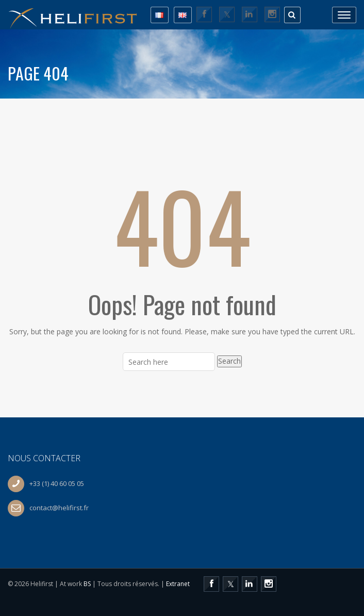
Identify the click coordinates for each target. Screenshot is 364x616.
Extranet (178, 584)
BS (87, 584)
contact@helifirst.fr (59, 508)
